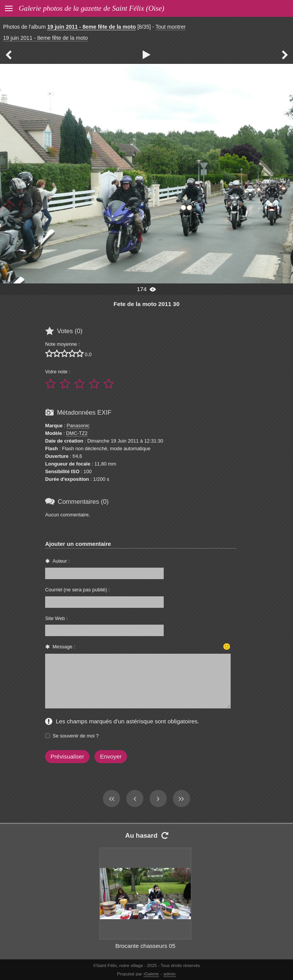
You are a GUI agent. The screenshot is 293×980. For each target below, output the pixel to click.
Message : (64, 647)
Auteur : (61, 561)
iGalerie (151, 974)
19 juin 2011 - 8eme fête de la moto (91, 27)
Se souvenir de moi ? (76, 736)
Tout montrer (170, 27)
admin (170, 974)
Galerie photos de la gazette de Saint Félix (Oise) (91, 8)
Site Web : (56, 618)
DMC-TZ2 (77, 433)
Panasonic (78, 426)
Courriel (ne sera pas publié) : (77, 590)
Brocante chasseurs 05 (145, 946)
